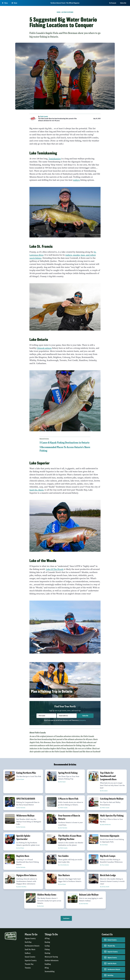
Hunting (47, 953)
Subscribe (123, 3)
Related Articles (44, 439)
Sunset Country (30, 957)
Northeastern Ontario (32, 946)
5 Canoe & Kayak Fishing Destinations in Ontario (65, 443)
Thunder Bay (29, 964)
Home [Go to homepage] (14, 3)
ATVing (47, 938)
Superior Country (31, 960)
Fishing (47, 949)
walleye (76, 180)
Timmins (28, 968)
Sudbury (28, 953)
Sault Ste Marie (112, 963)
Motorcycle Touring (51, 957)
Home (59, 12)
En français (113, 3)
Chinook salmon (44, 348)
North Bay (28, 942)
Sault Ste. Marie (36, 490)
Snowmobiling (50, 971)
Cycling (47, 946)
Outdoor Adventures (52, 960)
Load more (66, 918)
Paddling (48, 964)
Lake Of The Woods (55, 569)
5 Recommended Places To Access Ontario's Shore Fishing (65, 449)
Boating (47, 942)
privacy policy (82, 720)
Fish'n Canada (44, 117)
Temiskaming (55, 159)
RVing (47, 968)
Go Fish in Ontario (67, 12)
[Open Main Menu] (5, 3)
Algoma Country (30, 938)
